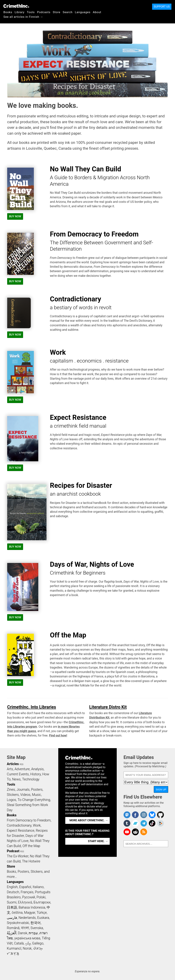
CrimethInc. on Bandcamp (135, 823)
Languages (83, 12)
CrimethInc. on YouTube (127, 832)
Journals (23, 790)
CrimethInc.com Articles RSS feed (144, 832)
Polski (41, 897)
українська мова (27, 938)
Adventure (22, 769)
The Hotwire (31, 861)
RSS (22, 764)
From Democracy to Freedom (29, 820)
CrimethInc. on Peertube (160, 823)
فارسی (12, 918)
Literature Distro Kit (108, 707)
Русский (29, 897)
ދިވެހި (28, 943)
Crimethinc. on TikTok (152, 823)
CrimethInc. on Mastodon (127, 815)
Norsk (27, 948)
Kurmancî (14, 948)
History (36, 774)
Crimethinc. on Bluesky (152, 815)
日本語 (12, 907)
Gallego (38, 943)
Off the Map (31, 846)
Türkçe (42, 913)
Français (27, 892)
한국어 (36, 923)
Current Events (18, 774)
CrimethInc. (16, 6)
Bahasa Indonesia (32, 907)
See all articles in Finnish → (23, 17)
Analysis (37, 769)
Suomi (12, 902)
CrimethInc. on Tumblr (127, 823)
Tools (31, 12)
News (16, 779)
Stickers (13, 795)
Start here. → (98, 841)
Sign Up (161, 789)
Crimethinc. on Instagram (144, 815)
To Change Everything (34, 800)
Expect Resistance (21, 831)
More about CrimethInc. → (89, 820)
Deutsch (13, 892)
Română (13, 928)
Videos (25, 795)
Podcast (13, 851)
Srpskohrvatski (18, 923)
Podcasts (44, 12)
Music (36, 795)
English (12, 887)
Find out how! (58, 736)
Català (19, 943)
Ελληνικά (25, 902)
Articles (13, 764)
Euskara (43, 918)
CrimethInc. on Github (160, 815)
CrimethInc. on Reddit (135, 832)
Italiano (38, 887)
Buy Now (15, 216)
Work (37, 825)
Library (20, 12)
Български (42, 902)
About (97, 12)
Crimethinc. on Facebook (135, 815)
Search (68, 12)
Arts (10, 769)
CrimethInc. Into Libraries (32, 707)
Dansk (23, 933)
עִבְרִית (33, 933)
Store (57, 12)
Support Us (162, 7)
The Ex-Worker (18, 856)
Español (25, 887)
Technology (31, 779)
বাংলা (25, 928)
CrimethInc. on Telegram (144, 823)
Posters (37, 790)
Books (8, 12)
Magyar (30, 913)
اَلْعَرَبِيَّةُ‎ (12, 933)
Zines (11, 790)
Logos (11, 800)
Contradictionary (19, 825)
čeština (17, 913)
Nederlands (27, 918)
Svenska (37, 928)
